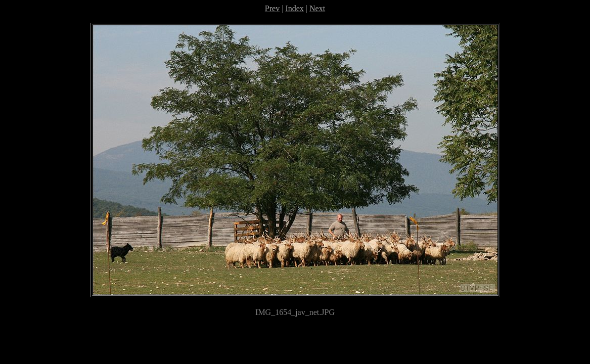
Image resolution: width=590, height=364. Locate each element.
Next (317, 8)
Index (294, 8)
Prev (272, 8)
